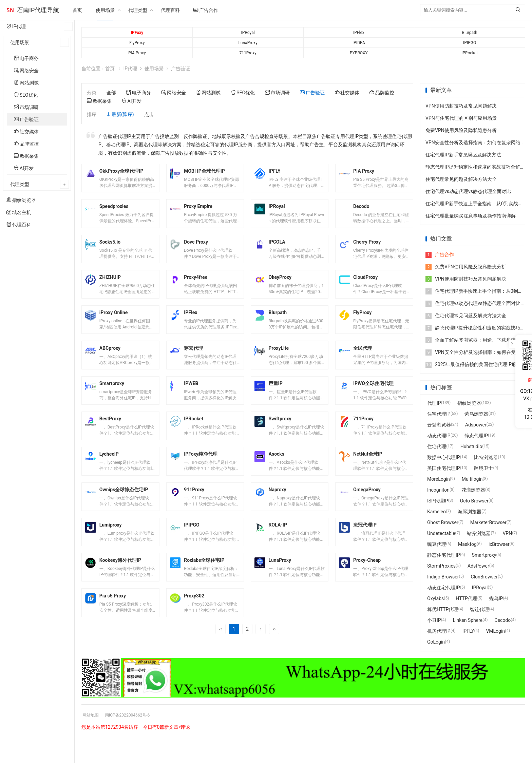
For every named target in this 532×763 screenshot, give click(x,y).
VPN (507, 533)
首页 (77, 10)
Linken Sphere (468, 620)
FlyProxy (137, 43)
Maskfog (467, 544)
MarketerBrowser (488, 522)
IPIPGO (470, 43)
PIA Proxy (137, 53)
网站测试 (26, 83)
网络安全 (26, 71)
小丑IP (434, 620)
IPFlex (359, 33)
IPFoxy (137, 33)
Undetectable (441, 533)
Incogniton (438, 490)
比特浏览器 (486, 457)
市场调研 (26, 107)
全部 (111, 93)
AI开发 (24, 168)
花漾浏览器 (473, 490)
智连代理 (479, 609)
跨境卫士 (483, 468)
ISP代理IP (438, 501)
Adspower (476, 425)
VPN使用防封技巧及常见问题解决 (461, 106)
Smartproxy (484, 555)
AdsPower (478, 566)
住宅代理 (437, 446)
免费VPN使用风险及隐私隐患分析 (461, 130)
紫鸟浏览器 (476, 414)
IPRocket (470, 53)
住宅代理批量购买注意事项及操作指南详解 (471, 216)
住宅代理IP (439, 414)
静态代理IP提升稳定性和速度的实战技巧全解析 (475, 167)
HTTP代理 (466, 598)
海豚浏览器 (470, 512)
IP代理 (130, 69)
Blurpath (470, 33)
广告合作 (206, 10)
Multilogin (472, 479)
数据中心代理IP (444, 457)
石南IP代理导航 (38, 10)
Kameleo (436, 512)
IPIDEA (359, 43)
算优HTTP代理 (443, 609)
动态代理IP (439, 436)
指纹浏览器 (469, 403)
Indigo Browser (443, 577)
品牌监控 (26, 144)
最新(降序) (123, 114)
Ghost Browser (443, 522)
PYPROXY (359, 53)
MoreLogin (439, 479)
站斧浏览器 (479, 533)
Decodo (502, 620)
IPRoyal (248, 33)
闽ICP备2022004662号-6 (134, 740)
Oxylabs (435, 598)
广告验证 (26, 119)
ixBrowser (499, 544)
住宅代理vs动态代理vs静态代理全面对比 (468, 191)
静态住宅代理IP (444, 555)
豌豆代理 (437, 544)
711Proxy (248, 53)
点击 (149, 114)
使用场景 (105, 10)
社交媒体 (26, 132)
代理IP (434, 403)
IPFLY (468, 631)
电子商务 (26, 58)
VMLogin (495, 631)
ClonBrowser (484, 577)
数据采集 (26, 156)
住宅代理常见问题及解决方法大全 (461, 179)
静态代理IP (476, 436)
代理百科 (170, 10)
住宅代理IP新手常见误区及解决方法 (463, 155)
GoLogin (436, 642)
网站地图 (92, 740)
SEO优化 (26, 95)
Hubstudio (471, 446)
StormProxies (441, 566)
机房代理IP (439, 631)
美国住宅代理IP (444, 468)
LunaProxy (248, 43)
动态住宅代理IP (444, 588)
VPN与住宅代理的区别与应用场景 (461, 118)
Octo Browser (474, 501)
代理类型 (138, 10)
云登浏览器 (439, 425)
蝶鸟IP (496, 598)
